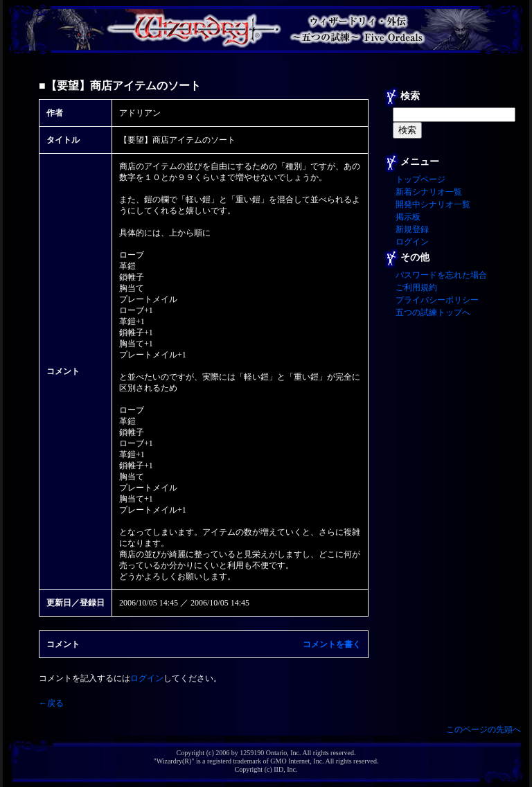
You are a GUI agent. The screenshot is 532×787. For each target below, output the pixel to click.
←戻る (51, 703)
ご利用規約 (416, 288)
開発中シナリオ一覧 (433, 204)
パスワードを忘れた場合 (441, 275)
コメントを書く (332, 644)
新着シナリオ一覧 (429, 192)
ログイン (147, 678)
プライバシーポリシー (437, 300)
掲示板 (408, 217)
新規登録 (412, 229)
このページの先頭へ (484, 729)
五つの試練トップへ (433, 312)
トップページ (420, 179)
